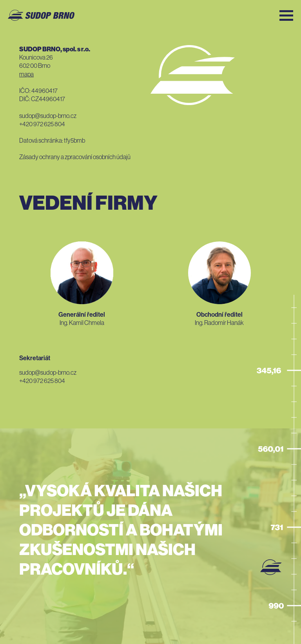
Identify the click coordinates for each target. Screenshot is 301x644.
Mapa (26, 74)
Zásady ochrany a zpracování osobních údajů (75, 157)
